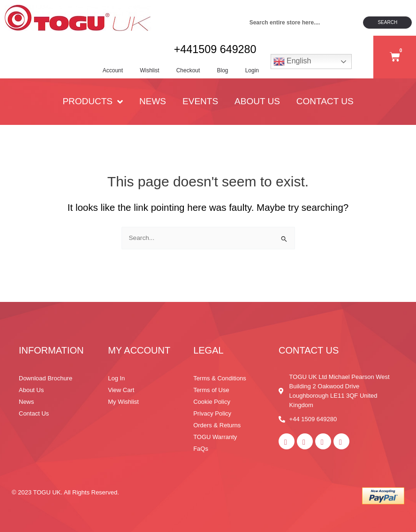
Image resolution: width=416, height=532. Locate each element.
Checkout (182, 73)
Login (249, 73)
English (292, 64)
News (153, 107)
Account (103, 73)
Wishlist (141, 73)
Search (387, 22)
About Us (257, 107)
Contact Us (325, 107)
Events (200, 107)
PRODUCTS (93, 107)
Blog (218, 73)
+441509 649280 (212, 52)
